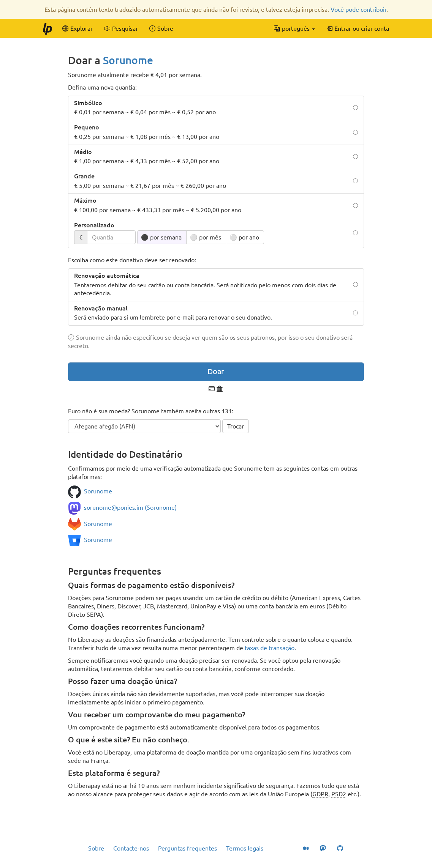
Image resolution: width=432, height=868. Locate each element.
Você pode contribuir (358, 9)
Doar (216, 371)
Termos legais (245, 848)
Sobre (96, 848)
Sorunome (128, 60)
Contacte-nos (131, 848)
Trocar (236, 426)
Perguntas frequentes (188, 848)
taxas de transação (270, 648)
